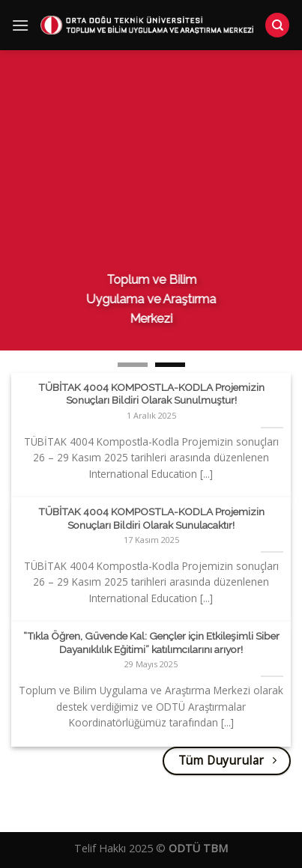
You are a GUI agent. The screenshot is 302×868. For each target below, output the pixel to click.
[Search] (277, 26)
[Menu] (20, 26)
